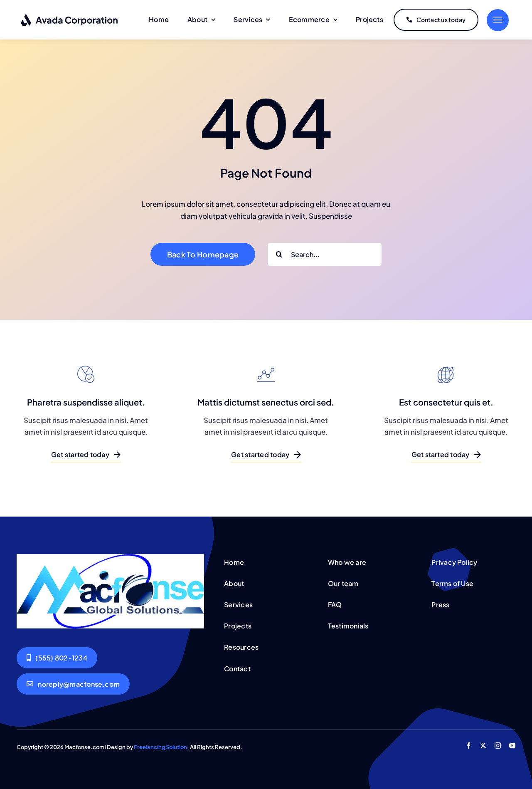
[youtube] (512, 746)
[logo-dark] (70, 17)
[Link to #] (498, 20)
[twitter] (483, 746)
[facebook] (469, 746)
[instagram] (498, 746)
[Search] (279, 254)
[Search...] (325, 254)
